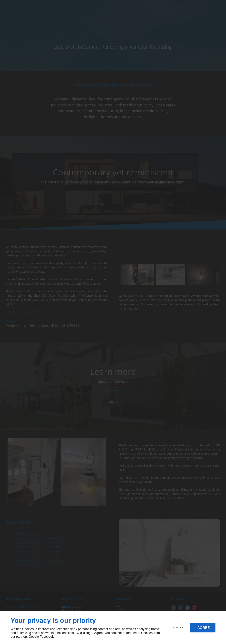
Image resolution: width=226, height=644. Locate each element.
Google (34, 637)
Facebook (47, 637)
